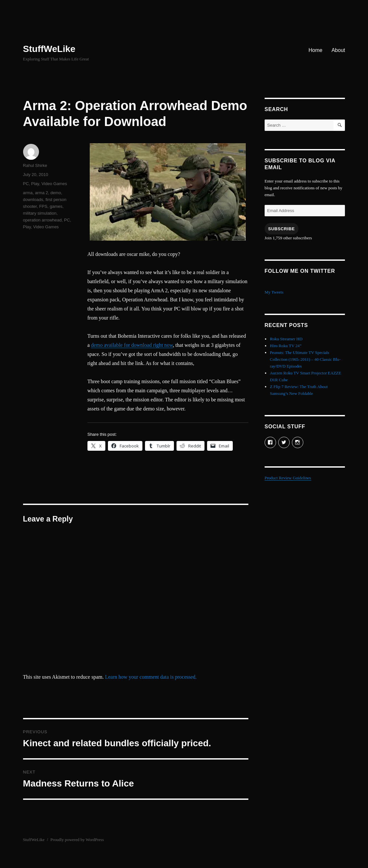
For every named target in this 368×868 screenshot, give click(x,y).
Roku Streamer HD (286, 339)
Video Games (54, 184)
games (56, 206)
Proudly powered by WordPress (77, 840)
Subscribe (282, 229)
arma (28, 193)
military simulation (40, 213)
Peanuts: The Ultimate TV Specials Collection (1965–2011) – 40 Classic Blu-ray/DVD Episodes (305, 359)
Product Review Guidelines (288, 478)
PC (26, 184)
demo (56, 193)
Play (35, 184)
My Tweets (274, 292)
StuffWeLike (49, 49)
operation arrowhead (42, 220)
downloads (33, 200)
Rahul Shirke (35, 165)
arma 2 (41, 193)
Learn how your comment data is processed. (151, 677)
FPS (43, 206)
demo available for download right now (132, 345)
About (338, 50)
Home (315, 50)
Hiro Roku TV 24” (286, 346)
